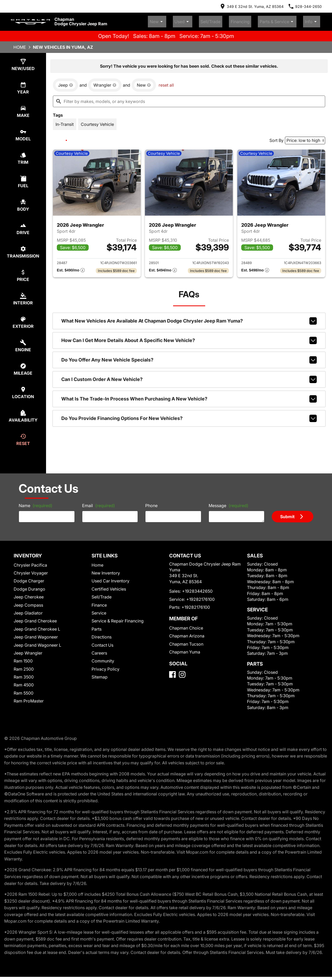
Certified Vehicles (109, 587)
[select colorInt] (23, 297)
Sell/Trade (231, 21)
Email (99, 503)
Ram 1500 (23, 659)
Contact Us (102, 643)
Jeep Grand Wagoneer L (37, 643)
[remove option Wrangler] (105, 83)
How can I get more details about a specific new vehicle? (189, 338)
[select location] (23, 390)
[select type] (23, 62)
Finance (99, 603)
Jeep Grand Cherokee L (37, 627)
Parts (97, 627)
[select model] (23, 133)
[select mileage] (23, 367)
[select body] (23, 203)
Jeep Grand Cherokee (35, 618)
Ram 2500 (24, 667)
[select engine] (23, 343)
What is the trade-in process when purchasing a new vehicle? (189, 397)
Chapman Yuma (185, 650)
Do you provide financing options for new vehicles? (189, 416)
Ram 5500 (24, 691)
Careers (99, 651)
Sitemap (100, 675)
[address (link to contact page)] (251, 6)
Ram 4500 (24, 683)
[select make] (23, 109)
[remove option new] (144, 83)
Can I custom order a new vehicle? (189, 377)
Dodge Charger (29, 579)
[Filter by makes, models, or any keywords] (189, 99)
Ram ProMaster (29, 699)
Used (209, 21)
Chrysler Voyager (31, 571)
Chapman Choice (186, 626)
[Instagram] (182, 672)
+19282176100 (200, 597)
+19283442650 (197, 589)
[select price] (23, 273)
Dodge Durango (29, 587)
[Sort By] (305, 138)
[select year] (23, 86)
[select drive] (23, 226)
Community (103, 659)
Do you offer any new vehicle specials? (189, 358)
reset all (166, 83)
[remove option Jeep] (66, 83)
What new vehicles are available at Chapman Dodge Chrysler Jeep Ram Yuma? (189, 319)
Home (20, 45)
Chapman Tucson (186, 642)
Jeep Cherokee (29, 595)
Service (99, 611)
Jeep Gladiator (28, 611)
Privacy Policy (105, 667)
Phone (151, 503)
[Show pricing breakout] (71, 268)
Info (315, 21)
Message (228, 503)
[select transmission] (23, 250)
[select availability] (23, 414)
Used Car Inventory (110, 579)
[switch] (65, 122)
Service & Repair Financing (118, 618)
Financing (255, 21)
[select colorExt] (23, 320)
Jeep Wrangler (28, 651)
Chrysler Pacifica (30, 563)
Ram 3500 (24, 675)
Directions (102, 635)
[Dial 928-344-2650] (305, 6)
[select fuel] (23, 179)
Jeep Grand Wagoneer (36, 635)
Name (36, 503)
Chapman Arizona (187, 634)
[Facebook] (172, 672)
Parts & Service (286, 21)
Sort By (276, 138)
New (189, 21)
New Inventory (106, 571)
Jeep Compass (28, 603)
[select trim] (23, 156)
